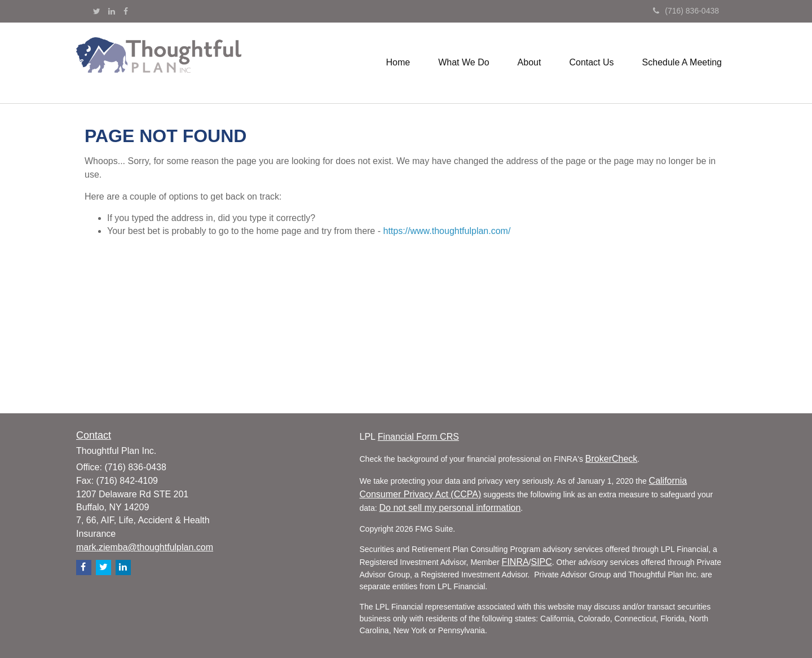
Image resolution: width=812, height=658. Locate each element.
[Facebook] (126, 11)
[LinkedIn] (112, 11)
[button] (464, 63)
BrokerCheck (611, 459)
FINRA (515, 562)
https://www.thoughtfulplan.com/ (447, 231)
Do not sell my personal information (450, 508)
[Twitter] (97, 11)
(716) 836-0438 (686, 11)
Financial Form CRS (418, 437)
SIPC (542, 562)
